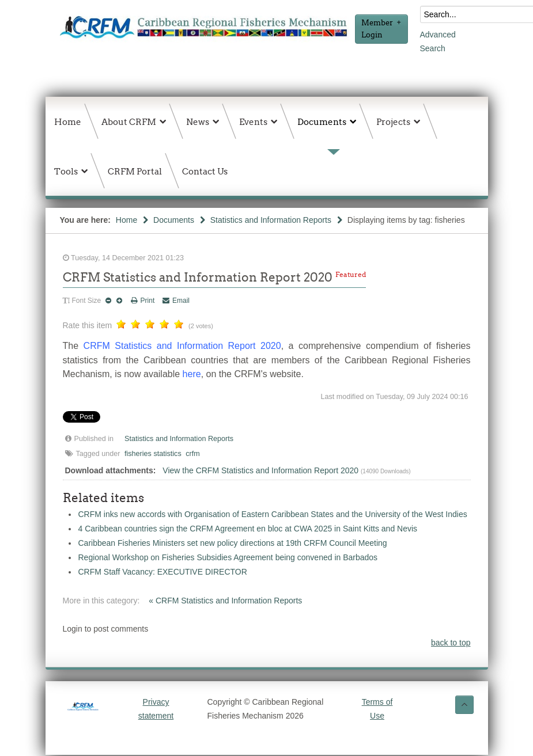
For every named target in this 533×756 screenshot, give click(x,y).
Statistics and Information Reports (271, 220)
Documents (174, 220)
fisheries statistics (153, 454)
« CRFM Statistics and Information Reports (225, 601)
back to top (451, 643)
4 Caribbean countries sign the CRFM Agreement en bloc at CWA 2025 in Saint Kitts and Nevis (248, 529)
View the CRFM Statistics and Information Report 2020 (260, 470)
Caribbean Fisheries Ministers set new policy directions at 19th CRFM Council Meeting (233, 543)
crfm (192, 454)
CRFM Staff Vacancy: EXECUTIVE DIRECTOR (163, 572)
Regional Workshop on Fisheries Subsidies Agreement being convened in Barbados (228, 557)
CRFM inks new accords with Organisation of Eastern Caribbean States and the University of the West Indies (273, 514)
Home (126, 220)
